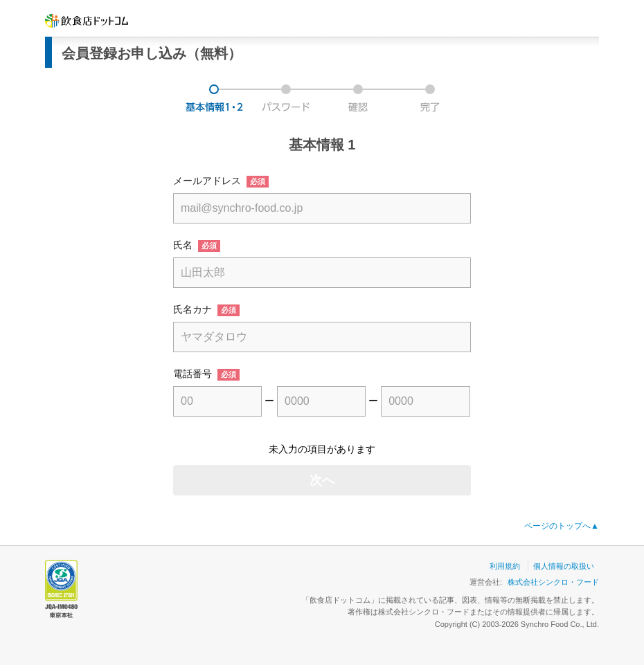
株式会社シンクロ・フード (553, 582)
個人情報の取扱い (564, 566)
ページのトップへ (562, 526)
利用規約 (505, 566)
